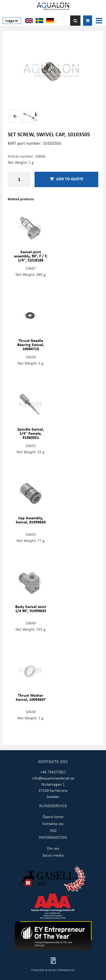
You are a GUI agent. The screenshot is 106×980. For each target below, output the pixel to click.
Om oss (53, 848)
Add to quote (67, 179)
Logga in (12, 20)
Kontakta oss (53, 823)
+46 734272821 (53, 772)
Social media (53, 855)
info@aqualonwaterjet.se (53, 778)
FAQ (53, 830)
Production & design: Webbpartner (53, 970)
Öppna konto (53, 816)
